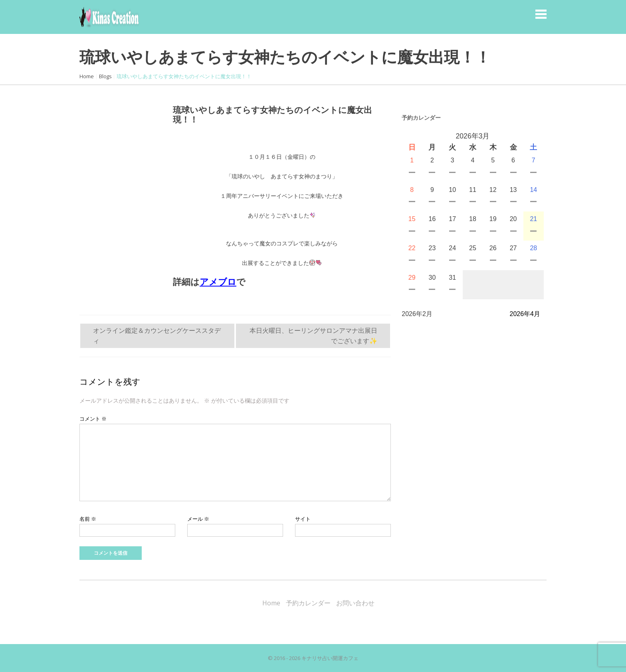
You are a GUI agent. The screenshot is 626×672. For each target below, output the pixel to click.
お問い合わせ (355, 603)
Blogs (105, 76)
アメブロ (218, 282)
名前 (88, 519)
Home (87, 76)
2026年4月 (525, 314)
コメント (93, 419)
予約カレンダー (308, 603)
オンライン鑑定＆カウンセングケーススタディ (157, 336)
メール (198, 519)
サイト (303, 519)
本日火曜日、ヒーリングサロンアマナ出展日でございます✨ (313, 336)
